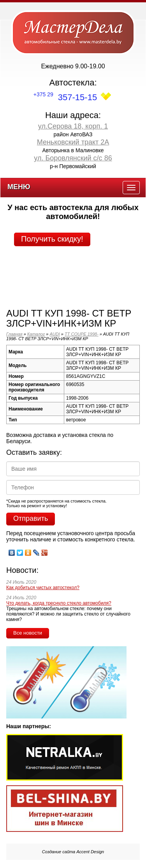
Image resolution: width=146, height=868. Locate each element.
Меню (19, 187)
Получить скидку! (52, 239)
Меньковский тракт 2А (73, 142)
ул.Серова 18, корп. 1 (73, 126)
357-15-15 (65, 97)
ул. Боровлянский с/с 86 (73, 158)
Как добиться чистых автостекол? (43, 588)
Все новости (28, 633)
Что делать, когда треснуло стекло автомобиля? (59, 603)
